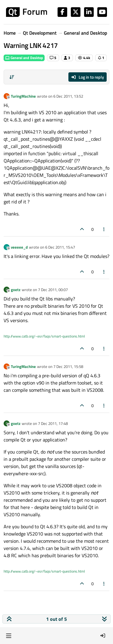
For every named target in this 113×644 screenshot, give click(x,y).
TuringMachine (23, 96)
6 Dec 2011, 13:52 (68, 96)
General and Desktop (24, 58)
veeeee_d (19, 247)
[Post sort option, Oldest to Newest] (12, 77)
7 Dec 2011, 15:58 (68, 366)
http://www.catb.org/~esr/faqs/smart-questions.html (44, 336)
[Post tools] (104, 229)
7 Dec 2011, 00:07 (53, 290)
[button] (9, 636)
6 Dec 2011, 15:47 (60, 247)
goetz (16, 290)
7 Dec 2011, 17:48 (53, 423)
